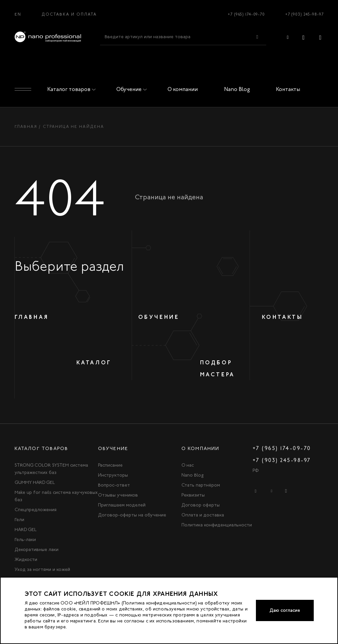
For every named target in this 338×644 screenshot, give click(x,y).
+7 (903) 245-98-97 (304, 14)
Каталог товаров (70, 89)
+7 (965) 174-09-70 (246, 14)
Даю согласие (285, 610)
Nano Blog (237, 89)
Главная (26, 127)
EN (18, 14)
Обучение (130, 89)
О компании (183, 89)
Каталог (94, 363)
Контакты (288, 89)
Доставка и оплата (69, 14)
